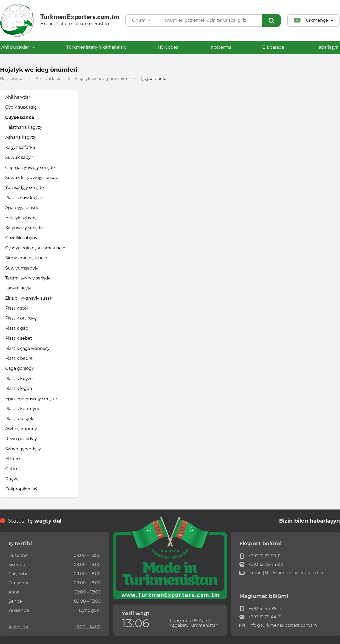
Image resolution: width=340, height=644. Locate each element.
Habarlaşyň (327, 47)
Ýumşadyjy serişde (25, 187)
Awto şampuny (21, 429)
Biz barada (273, 47)
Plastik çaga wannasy (27, 348)
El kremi (14, 459)
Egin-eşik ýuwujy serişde (31, 399)
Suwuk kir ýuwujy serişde (32, 178)
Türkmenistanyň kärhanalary (97, 47)
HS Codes (168, 47)
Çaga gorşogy (20, 368)
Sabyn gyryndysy (23, 449)
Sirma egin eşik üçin (26, 258)
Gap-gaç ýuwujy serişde (30, 168)
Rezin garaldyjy (21, 439)
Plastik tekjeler (21, 419)
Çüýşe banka (20, 117)
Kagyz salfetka (20, 147)
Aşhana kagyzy (21, 137)
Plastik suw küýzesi (25, 198)
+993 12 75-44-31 (261, 617)
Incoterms (220, 47)
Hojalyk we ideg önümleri (102, 79)
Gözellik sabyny (21, 238)
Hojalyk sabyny (21, 218)
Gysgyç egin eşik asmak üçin (35, 248)
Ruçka (12, 479)
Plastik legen (19, 388)
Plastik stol (16, 308)
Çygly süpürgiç (21, 107)
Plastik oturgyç (21, 318)
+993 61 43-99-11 (260, 609)
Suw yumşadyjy (22, 268)
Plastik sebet (19, 338)
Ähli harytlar (18, 97)
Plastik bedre (19, 358)
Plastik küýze (19, 379)
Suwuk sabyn (19, 157)
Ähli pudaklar (18, 47)
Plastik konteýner (24, 409)
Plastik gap (17, 328)
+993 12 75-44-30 (261, 564)
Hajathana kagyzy (24, 127)
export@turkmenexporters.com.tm (281, 573)
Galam (12, 469)
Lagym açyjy (18, 288)
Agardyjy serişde (22, 208)
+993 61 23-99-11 (260, 556)
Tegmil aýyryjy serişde (28, 278)
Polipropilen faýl (22, 489)
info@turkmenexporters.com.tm (278, 625)
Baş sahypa (12, 79)
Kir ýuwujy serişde (24, 228)
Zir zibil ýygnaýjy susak (29, 298)
